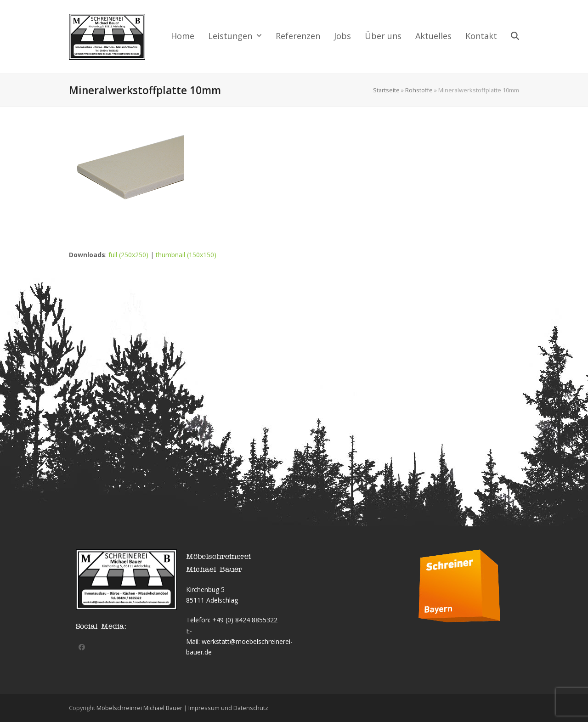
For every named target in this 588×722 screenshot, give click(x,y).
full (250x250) (128, 255)
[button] (515, 37)
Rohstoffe (419, 90)
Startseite (386, 90)
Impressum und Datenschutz (228, 708)
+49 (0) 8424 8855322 (245, 620)
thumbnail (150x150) (186, 255)
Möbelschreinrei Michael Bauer (139, 708)
